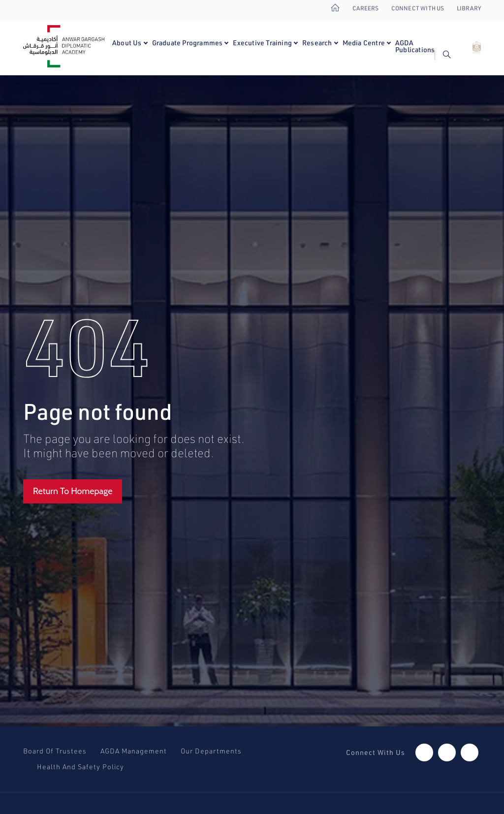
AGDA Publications (415, 46)
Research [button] (317, 43)
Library (469, 8)
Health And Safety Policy (80, 767)
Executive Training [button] (262, 43)
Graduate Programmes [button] (188, 43)
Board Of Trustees (55, 751)
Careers (365, 8)
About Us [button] (127, 43)
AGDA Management (134, 751)
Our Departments (211, 751)
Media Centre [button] (364, 43)
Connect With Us (418, 8)
